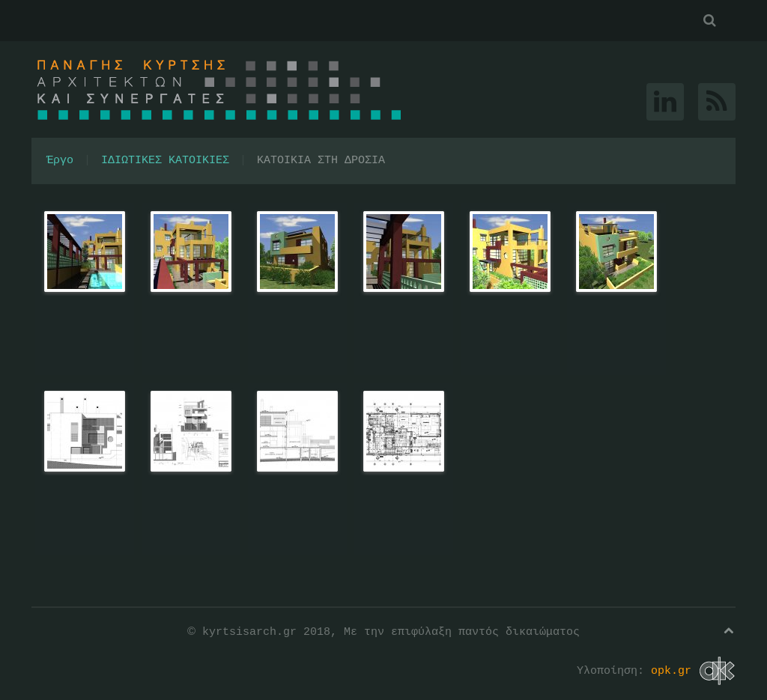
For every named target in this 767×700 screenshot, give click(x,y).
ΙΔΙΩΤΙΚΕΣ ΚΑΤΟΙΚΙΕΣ (165, 161)
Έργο (60, 161)
